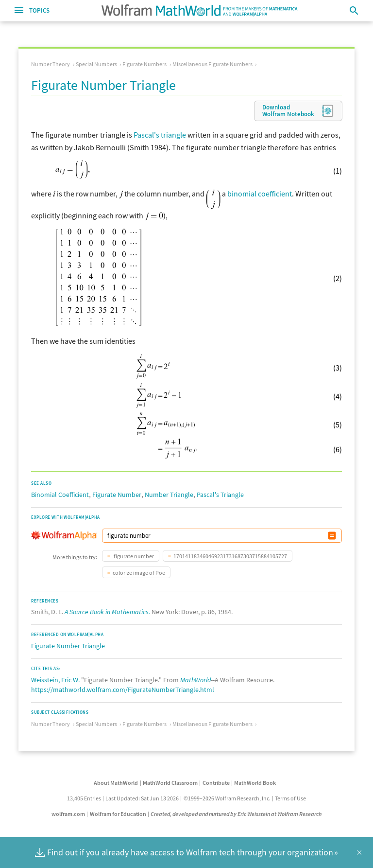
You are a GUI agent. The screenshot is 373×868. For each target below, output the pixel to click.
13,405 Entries (84, 798)
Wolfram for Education (118, 814)
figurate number (133, 556)
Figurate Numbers (144, 64)
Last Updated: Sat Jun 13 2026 (142, 798)
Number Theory (51, 64)
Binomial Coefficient (60, 495)
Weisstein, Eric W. (55, 680)
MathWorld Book (255, 783)
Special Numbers (96, 64)
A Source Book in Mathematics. (107, 612)
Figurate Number (117, 495)
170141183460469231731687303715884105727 (230, 556)
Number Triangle (169, 495)
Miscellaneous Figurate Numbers (212, 64)
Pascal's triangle (160, 135)
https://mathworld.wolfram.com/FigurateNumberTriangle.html (123, 690)
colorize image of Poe (139, 573)
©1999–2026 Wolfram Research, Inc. (227, 798)
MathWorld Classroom (170, 783)
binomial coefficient (260, 194)
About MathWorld (116, 783)
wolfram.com (68, 814)
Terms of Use (290, 798)
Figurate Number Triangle (68, 646)
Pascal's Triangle (220, 495)
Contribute (216, 783)
